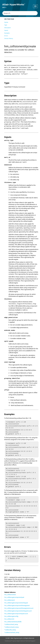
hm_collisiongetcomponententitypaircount (18, 611)
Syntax (6, 22)
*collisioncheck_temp (11, 624)
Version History (9, 38)
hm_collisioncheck (10, 595)
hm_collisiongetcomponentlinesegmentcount (19, 608)
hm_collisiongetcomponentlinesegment (17, 605)
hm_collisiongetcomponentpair (14, 597)
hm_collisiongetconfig (11, 616)
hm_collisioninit (9, 619)
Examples (7, 33)
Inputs (6, 30)
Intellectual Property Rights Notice (14, 641)
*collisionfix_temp (10, 630)
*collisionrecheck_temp (12, 632)
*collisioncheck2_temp (12, 627)
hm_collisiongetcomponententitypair (16, 603)
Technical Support (30, 641)
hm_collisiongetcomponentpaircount (16, 614)
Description (8, 28)
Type (6, 25)
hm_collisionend (9, 600)
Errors (6, 36)
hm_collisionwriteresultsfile (13, 622)
